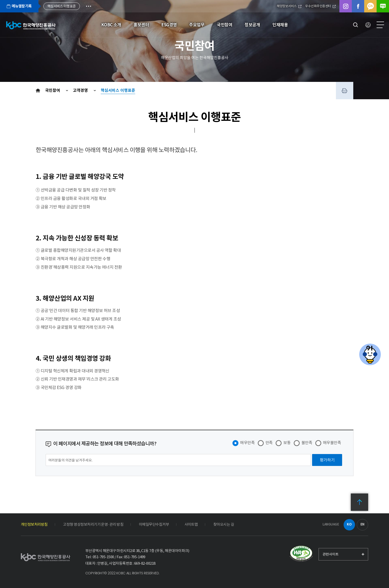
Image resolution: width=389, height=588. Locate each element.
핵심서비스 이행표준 (118, 90)
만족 (269, 443)
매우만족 (247, 443)
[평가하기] (327, 460)
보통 (287, 443)
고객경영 (81, 90)
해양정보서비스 (289, 6)
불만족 (307, 443)
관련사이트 (331, 554)
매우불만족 (332, 443)
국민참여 (53, 90)
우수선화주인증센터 (320, 6)
